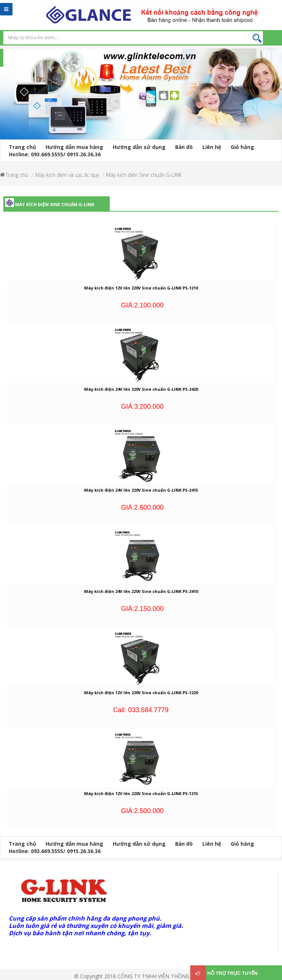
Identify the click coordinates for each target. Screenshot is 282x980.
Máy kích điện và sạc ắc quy (67, 175)
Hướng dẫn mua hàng (74, 147)
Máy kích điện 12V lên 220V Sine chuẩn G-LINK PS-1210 (141, 288)
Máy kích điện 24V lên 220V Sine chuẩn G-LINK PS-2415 (141, 490)
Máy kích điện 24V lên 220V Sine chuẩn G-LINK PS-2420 (141, 389)
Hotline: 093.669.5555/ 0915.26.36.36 (55, 154)
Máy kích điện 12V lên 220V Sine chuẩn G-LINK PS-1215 (141, 793)
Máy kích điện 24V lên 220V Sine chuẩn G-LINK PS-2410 (141, 591)
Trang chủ (22, 147)
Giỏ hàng (242, 147)
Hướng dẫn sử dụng (139, 147)
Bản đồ (184, 147)
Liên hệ (212, 147)
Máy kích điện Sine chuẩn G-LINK (144, 175)
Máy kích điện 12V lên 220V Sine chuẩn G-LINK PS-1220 (141, 693)
